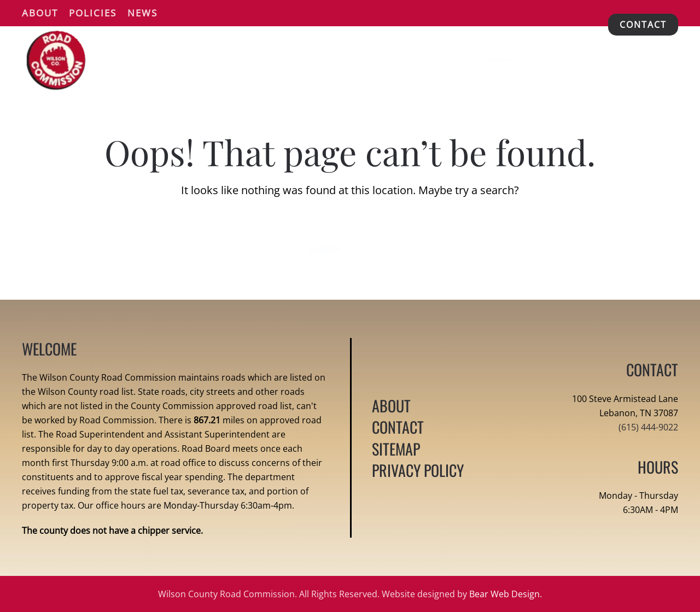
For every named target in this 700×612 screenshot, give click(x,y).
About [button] (40, 13)
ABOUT (391, 406)
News (142, 13)
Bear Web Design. (506, 594)
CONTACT (643, 25)
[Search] (526, 60)
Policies (93, 13)
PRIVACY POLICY (418, 470)
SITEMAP (396, 449)
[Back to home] (56, 60)
